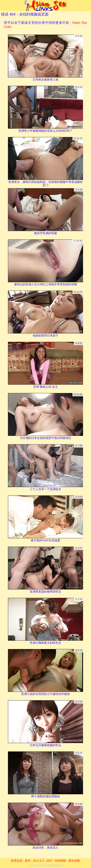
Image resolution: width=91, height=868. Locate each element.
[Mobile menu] (4, 6)
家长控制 (74, 861)
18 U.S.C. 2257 (43, 861)
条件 (28, 861)
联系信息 (17, 861)
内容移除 (60, 861)
